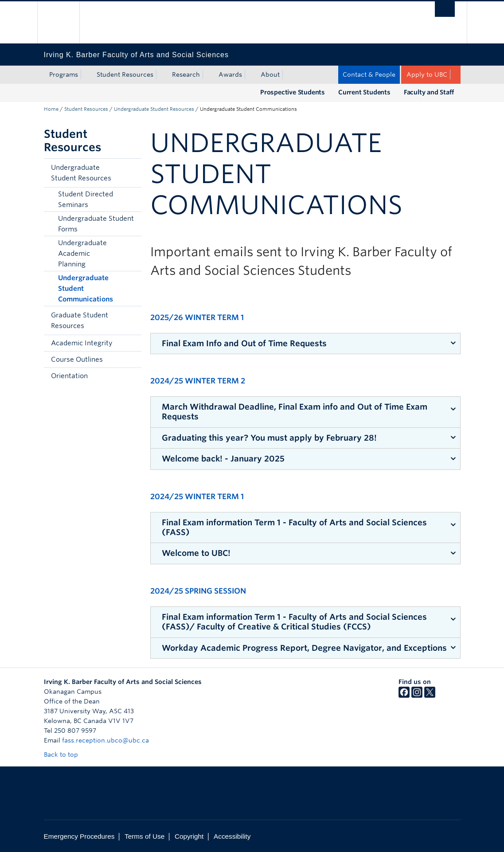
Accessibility (232, 836)
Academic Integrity (82, 343)
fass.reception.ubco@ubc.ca (105, 740)
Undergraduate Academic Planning (82, 254)
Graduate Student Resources (80, 320)
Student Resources (125, 74)
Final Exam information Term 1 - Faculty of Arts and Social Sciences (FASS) (294, 527)
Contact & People (369, 74)
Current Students (364, 92)
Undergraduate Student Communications (86, 289)
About (270, 74)
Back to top (65, 754)
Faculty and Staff (429, 92)
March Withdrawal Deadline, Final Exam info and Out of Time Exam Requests (295, 412)
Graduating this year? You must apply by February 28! (269, 438)
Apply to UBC (427, 74)
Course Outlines (77, 360)
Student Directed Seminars (86, 199)
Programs (64, 74)
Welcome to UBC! (196, 553)
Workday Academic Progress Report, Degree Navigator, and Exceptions (304, 648)
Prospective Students (293, 92)
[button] (133, 173)
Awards (230, 74)
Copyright (189, 836)
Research (186, 74)
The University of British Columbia (65, 22)
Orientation (69, 376)
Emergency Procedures (79, 836)
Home (51, 109)
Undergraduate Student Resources (154, 109)
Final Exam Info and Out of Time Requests (244, 343)
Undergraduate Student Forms (96, 224)
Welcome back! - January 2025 (223, 459)
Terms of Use (145, 836)
